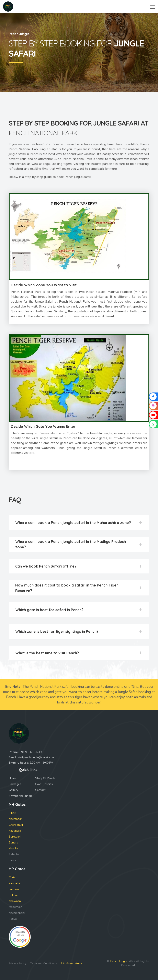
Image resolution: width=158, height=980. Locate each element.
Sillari (12, 813)
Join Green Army (71, 963)
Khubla (13, 848)
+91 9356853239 (30, 752)
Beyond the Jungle (21, 796)
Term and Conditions (44, 963)
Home (13, 778)
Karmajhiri (15, 883)
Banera (13, 843)
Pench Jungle (119, 961)
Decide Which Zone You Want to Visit (44, 285)
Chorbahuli (16, 825)
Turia (12, 877)
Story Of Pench (45, 778)
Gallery (13, 790)
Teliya (13, 919)
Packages (15, 784)
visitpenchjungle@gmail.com (36, 757)
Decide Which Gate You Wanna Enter (43, 426)
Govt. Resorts (44, 784)
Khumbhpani (17, 913)
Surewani (15, 837)
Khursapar (15, 819)
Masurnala (16, 907)
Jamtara (14, 889)
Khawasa (15, 901)
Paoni (12, 860)
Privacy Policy (18, 963)
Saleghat (15, 854)
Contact (40, 790)
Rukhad (14, 895)
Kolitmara (15, 831)
